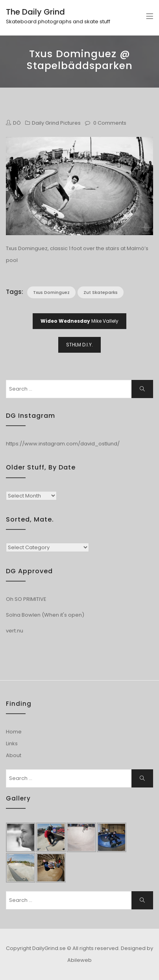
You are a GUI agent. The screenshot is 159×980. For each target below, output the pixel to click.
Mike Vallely (79, 321)
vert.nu (15, 631)
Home (14, 732)
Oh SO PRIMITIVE (26, 599)
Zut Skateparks (101, 292)
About (14, 755)
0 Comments (110, 123)
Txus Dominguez (51, 292)
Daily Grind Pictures (56, 123)
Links (12, 743)
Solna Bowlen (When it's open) (45, 615)
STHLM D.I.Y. (79, 345)
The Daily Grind (35, 12)
